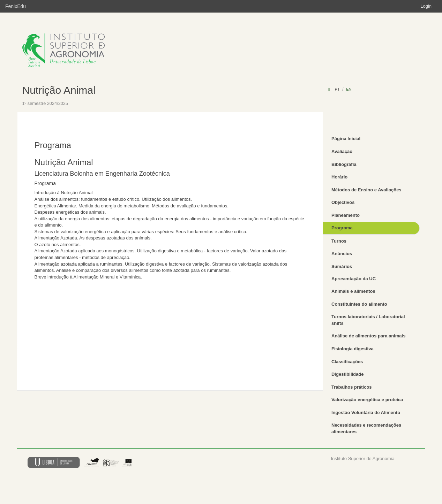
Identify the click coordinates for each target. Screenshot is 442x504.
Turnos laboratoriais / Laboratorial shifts (368, 320)
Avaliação (342, 151)
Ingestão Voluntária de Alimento (366, 413)
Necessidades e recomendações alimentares (366, 428)
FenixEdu (16, 6)
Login (426, 6)
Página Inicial (346, 139)
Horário (339, 177)
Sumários (342, 266)
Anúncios (342, 254)
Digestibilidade (347, 374)
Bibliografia (344, 164)
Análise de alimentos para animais (368, 336)
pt (337, 89)
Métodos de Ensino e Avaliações (366, 190)
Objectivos (343, 202)
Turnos (339, 241)
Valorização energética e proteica (367, 400)
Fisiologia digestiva (353, 349)
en (349, 89)
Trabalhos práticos (352, 387)
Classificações (347, 362)
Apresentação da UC (354, 279)
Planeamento (346, 215)
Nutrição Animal (59, 90)
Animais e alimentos (353, 291)
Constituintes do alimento (359, 304)
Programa (342, 228)
